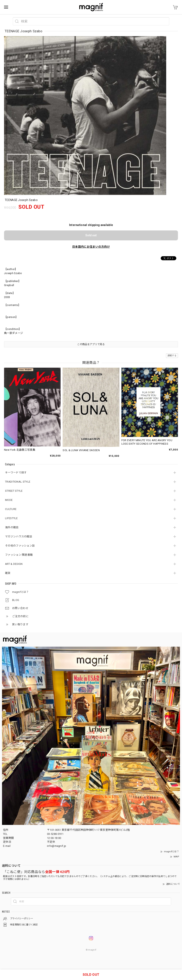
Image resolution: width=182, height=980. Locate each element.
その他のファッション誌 (20, 546)
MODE (9, 500)
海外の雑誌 (12, 527)
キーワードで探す (16, 473)
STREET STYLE (14, 491)
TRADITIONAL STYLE (18, 482)
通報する (172, 356)
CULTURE (11, 509)
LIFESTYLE (11, 518)
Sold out (91, 235)
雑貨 (8, 573)
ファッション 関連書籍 (19, 555)
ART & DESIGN (14, 564)
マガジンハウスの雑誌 (19, 536)
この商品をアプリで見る (91, 344)
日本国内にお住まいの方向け (91, 247)
